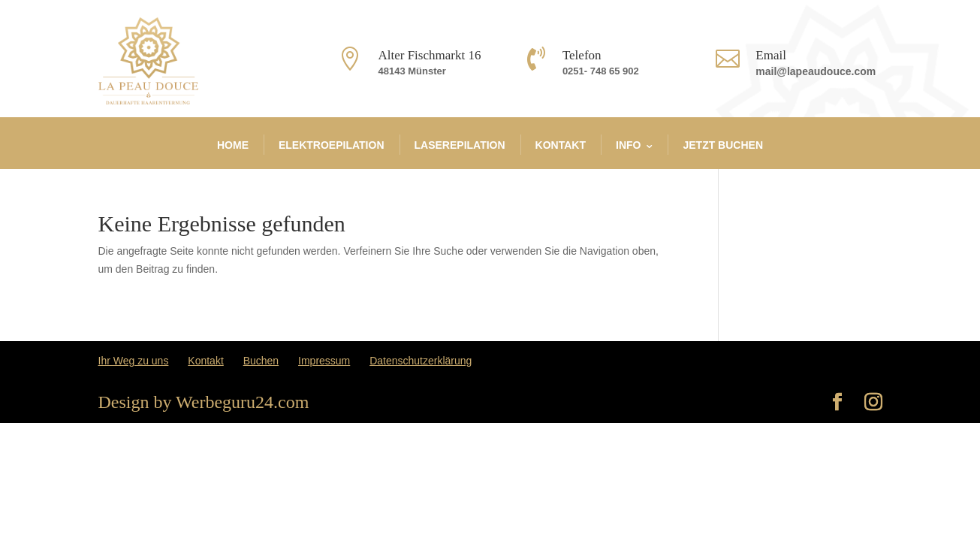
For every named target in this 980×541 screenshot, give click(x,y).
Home (233, 145)
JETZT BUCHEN (723, 145)
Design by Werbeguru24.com (204, 402)
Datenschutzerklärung (421, 361)
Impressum (324, 361)
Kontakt (561, 145)
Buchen (261, 361)
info (628, 145)
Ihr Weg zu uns (134, 361)
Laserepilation (460, 145)
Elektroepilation (332, 145)
